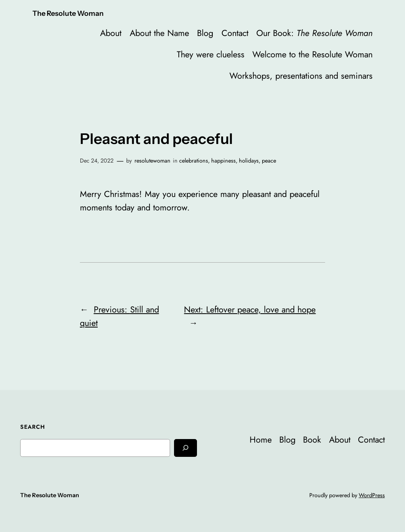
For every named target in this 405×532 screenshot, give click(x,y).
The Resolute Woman (68, 13)
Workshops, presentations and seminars (301, 76)
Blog (205, 33)
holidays (249, 161)
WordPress (372, 495)
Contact (235, 33)
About (111, 33)
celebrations (194, 161)
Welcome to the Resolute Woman (312, 54)
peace (269, 161)
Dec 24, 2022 (97, 161)
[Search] (185, 448)
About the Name (159, 33)
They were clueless (211, 54)
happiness (223, 161)
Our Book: (314, 33)
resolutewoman (152, 161)
